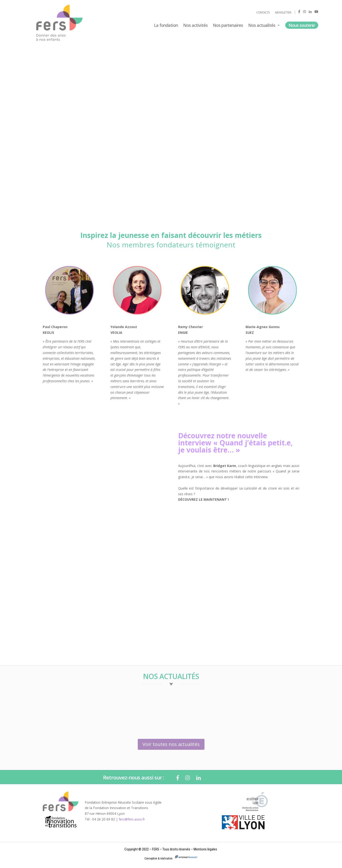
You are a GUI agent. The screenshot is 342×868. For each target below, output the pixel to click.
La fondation (166, 26)
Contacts (263, 13)
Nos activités (195, 26)
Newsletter (283, 13)
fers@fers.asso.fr (132, 819)
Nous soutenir (302, 25)
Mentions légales (205, 849)
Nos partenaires (228, 26)
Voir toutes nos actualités (171, 744)
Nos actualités (262, 26)
